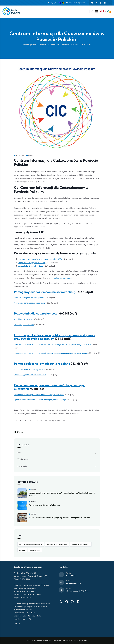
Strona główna (30, 45)
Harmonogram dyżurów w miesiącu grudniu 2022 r (40, 259)
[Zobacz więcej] (22, 493)
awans (22, 550)
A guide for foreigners (24, 319)
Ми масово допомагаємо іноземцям (29, 303)
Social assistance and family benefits (30, 369)
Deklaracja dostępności (76, 3)
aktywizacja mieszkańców (31, 544)
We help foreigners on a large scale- (30, 298)
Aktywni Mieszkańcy (81, 544)
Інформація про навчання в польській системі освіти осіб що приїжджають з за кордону (51, 353)
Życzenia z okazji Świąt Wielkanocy (44, 505)
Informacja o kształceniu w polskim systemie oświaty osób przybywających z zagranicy (54, 337)
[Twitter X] (61, 602)
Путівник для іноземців (24, 324)
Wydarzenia (23, 459)
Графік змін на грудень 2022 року (32, 262)
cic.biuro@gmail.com (62, 278)
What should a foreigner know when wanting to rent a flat (39, 395)
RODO (17, 624)
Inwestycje (22, 466)
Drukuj (19, 432)
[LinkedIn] (78, 602)
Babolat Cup (35, 550)
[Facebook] (67, 602)
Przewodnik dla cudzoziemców (36, 313)
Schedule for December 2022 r (31, 266)
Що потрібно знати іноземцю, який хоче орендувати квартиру (40, 400)
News (30, 155)
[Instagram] (72, 602)
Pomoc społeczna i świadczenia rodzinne (42, 364)
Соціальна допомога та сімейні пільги (30, 375)
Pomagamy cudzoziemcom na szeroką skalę (45, 292)
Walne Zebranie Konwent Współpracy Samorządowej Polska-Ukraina (59, 517)
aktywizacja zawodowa (57, 544)
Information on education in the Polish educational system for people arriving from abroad (53, 344)
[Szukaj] (92, 12)
